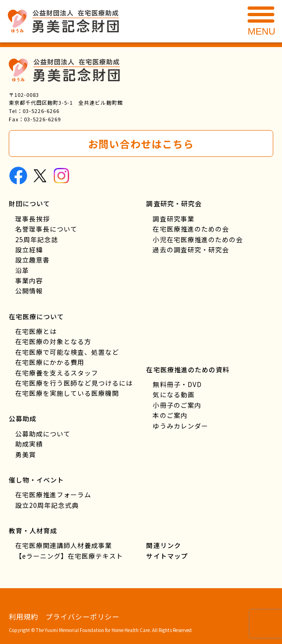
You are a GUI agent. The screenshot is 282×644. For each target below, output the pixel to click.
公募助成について (43, 434)
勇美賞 (26, 454)
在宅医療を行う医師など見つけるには (74, 383)
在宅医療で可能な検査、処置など (67, 352)
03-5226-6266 (41, 111)
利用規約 (23, 616)
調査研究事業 (173, 219)
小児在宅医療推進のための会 (197, 239)
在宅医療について (36, 316)
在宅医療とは (36, 331)
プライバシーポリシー (82, 616)
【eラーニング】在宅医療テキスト (69, 556)
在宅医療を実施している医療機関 (67, 394)
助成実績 (29, 444)
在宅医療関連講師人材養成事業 (64, 545)
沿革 (22, 270)
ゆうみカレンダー (180, 426)
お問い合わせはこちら (141, 144)
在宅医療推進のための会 (191, 229)
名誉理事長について (46, 229)
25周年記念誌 (37, 239)
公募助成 (23, 419)
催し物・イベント (36, 480)
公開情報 (29, 291)
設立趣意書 (32, 260)
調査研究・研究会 (174, 203)
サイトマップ (167, 556)
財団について (29, 203)
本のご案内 (170, 415)
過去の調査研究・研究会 (191, 250)
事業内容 (29, 280)
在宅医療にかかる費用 (50, 363)
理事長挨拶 (32, 219)
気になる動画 (173, 394)
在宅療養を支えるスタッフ (57, 373)
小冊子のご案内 (177, 405)
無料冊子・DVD (177, 384)
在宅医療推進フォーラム (53, 495)
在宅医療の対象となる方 (53, 342)
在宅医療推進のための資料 (188, 370)
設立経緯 (29, 250)
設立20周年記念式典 (47, 505)
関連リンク (163, 545)
